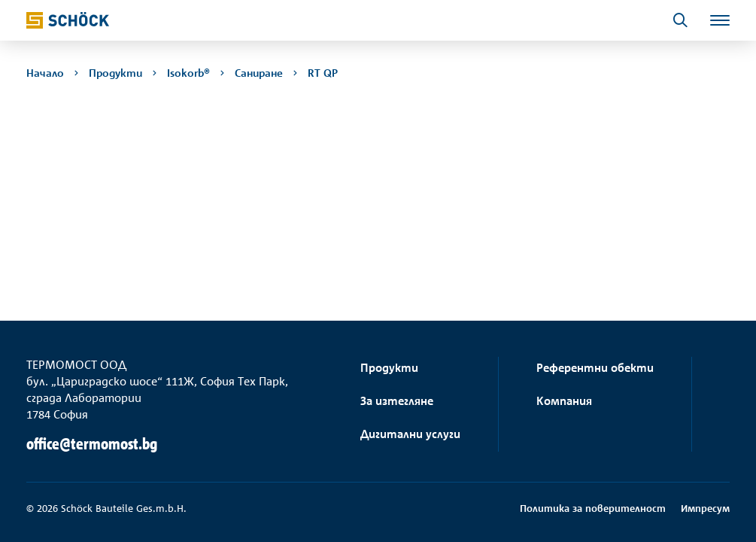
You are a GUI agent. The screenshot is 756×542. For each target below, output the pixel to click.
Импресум (705, 508)
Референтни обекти (595, 368)
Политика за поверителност (593, 508)
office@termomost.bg (92, 444)
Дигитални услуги (410, 434)
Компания (564, 401)
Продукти (389, 368)
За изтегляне (397, 401)
